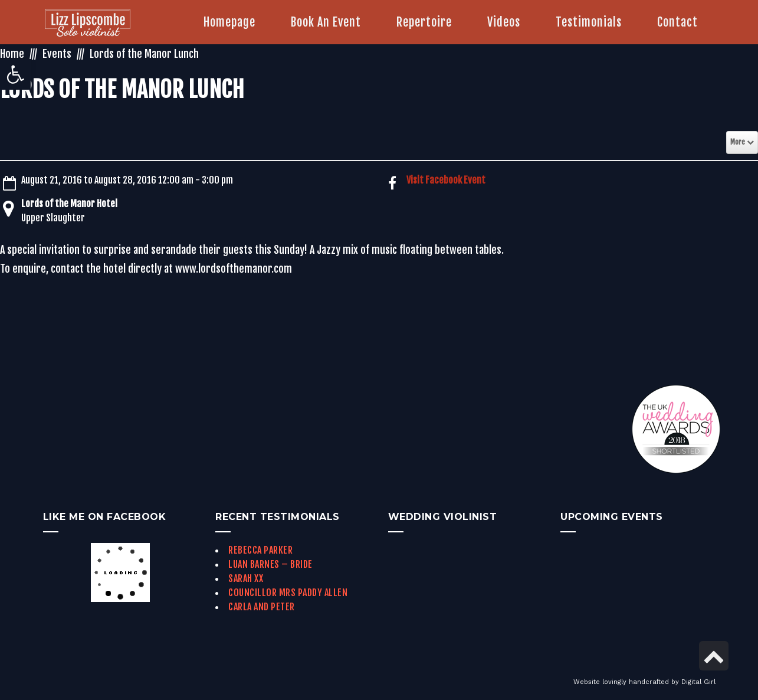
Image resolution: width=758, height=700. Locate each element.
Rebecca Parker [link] (260, 550)
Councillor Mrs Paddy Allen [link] (288, 593)
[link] (15, 74)
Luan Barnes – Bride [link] (270, 564)
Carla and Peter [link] (262, 607)
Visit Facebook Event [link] (446, 180)
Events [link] (57, 54)
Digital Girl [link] (698, 682)
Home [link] (12, 54)
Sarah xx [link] (246, 578)
